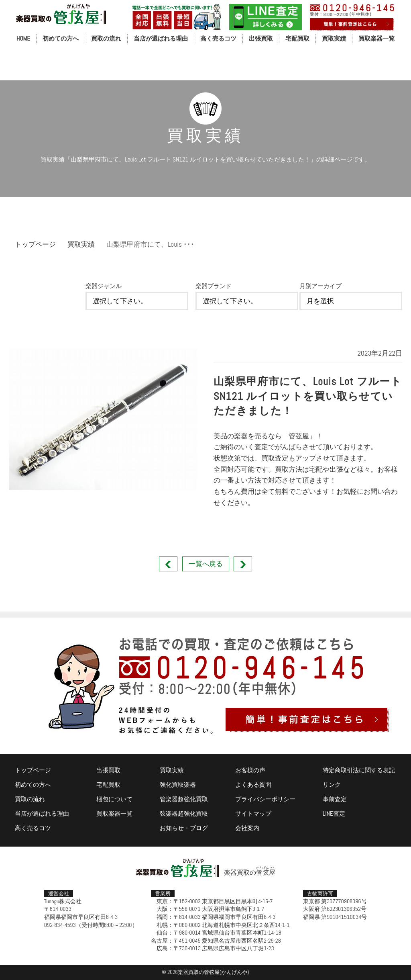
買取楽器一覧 (376, 38)
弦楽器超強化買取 (184, 813)
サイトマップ (253, 813)
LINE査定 (334, 813)
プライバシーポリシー (265, 799)
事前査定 (335, 799)
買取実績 (334, 38)
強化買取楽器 (178, 785)
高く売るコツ (218, 38)
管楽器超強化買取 (184, 799)
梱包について (114, 799)
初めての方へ (61, 38)
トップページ (35, 244)
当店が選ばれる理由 (161, 38)
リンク (332, 785)
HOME (23, 38)
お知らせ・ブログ (184, 828)
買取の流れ (106, 38)
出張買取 (261, 38)
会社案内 (247, 828)
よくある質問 (253, 785)
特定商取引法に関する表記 (359, 770)
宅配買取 (297, 38)
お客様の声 (250, 770)
